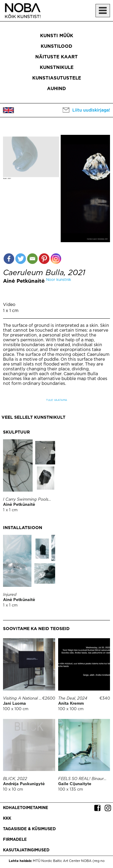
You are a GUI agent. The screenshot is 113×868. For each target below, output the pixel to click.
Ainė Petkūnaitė (24, 281)
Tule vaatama (57, 400)
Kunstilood (56, 46)
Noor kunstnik (59, 280)
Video (9, 305)
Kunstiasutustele (57, 78)
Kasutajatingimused (26, 850)
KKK (7, 819)
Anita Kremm (71, 704)
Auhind (56, 89)
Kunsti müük (57, 36)
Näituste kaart (56, 57)
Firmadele (15, 840)
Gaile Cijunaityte (75, 784)
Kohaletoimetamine (26, 808)
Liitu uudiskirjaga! (91, 110)
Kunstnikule (57, 68)
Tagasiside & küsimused (29, 829)
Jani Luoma (14, 704)
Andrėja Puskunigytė (24, 784)
